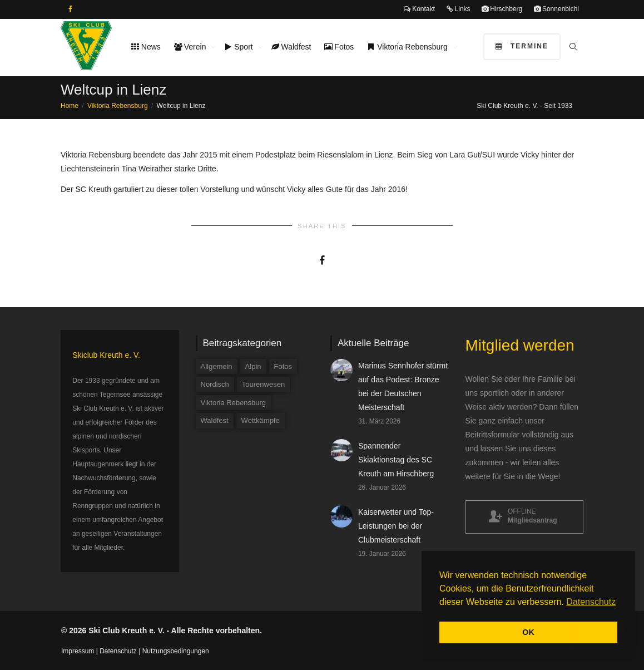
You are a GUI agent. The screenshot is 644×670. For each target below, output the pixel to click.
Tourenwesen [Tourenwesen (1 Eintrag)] (263, 384)
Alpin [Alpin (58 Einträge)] (253, 366)
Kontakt (419, 9)
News (146, 47)
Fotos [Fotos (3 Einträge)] (283, 366)
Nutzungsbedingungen (176, 651)
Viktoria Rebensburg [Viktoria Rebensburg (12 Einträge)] (234, 403)
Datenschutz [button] (591, 602)
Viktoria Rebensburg (408, 47)
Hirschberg (502, 9)
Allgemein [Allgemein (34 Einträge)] (217, 366)
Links (458, 9)
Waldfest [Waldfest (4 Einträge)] (215, 420)
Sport (239, 47)
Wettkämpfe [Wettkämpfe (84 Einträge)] (261, 420)
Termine (522, 46)
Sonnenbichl (556, 9)
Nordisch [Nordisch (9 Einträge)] (215, 384)
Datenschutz (118, 651)
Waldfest (291, 47)
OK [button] (528, 632)
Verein (191, 47)
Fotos (339, 47)
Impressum (78, 651)
